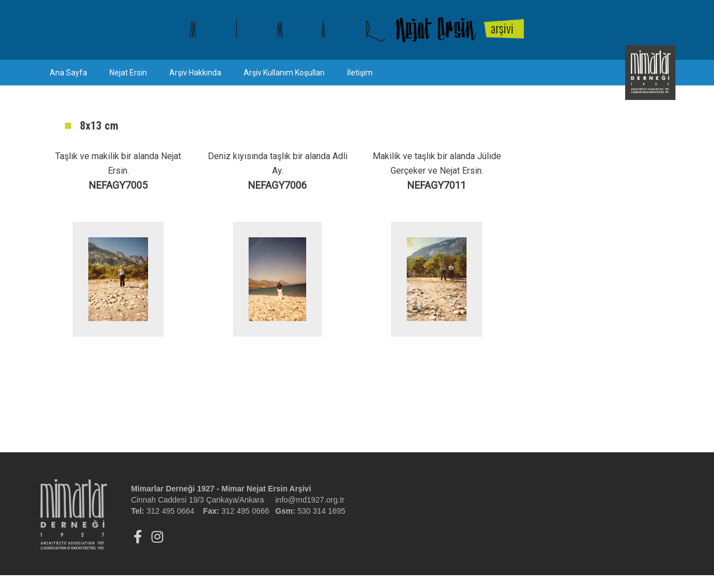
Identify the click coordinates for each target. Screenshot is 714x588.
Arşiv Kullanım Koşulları (284, 73)
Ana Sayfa (68, 73)
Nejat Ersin (128, 73)
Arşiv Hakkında (195, 73)
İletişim (360, 73)
